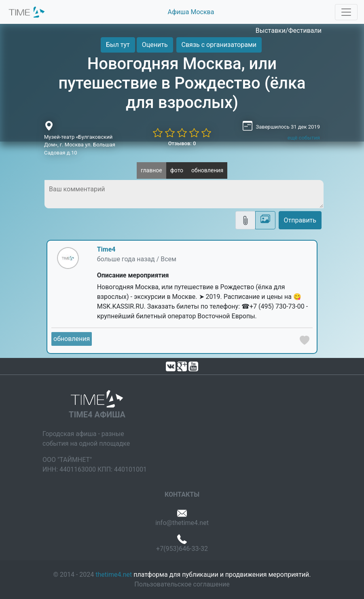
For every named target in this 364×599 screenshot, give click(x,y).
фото (177, 170)
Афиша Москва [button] (191, 12)
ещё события (304, 138)
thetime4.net (114, 575)
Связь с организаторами (219, 45)
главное (151, 170)
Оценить (155, 45)
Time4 (106, 249)
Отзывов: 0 (182, 143)
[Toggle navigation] (346, 12)
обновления (207, 170)
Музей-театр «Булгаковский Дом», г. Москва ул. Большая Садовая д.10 (80, 145)
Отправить (300, 220)
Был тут (118, 45)
